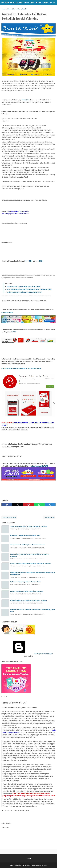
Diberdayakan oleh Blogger (28, 654)
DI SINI (14, 332)
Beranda (29, 858)
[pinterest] (29, 505)
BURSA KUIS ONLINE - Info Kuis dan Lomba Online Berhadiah (31, 865)
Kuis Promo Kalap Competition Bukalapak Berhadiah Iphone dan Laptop (29, 289)
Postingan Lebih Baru (9, 517)
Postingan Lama (49, 517)
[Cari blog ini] (54, 3)
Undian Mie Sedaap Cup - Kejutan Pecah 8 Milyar (25, 582)
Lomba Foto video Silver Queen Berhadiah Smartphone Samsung (30, 563)
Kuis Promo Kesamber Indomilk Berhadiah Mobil (25, 536)
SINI (41, 261)
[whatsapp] (39, 505)
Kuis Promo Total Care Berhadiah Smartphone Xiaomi (23, 286)
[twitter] (18, 505)
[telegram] (50, 505)
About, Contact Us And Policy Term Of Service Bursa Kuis (28, 545)
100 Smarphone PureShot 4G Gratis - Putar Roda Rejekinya (29, 526)
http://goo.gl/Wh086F (7, 312)
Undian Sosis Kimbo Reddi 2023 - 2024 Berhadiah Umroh (24, 292)
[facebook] (7, 505)
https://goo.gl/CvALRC (39, 466)
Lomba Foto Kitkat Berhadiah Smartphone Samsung (26, 591)
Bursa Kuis (26, 100)
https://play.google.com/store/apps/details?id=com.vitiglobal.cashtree (21, 368)
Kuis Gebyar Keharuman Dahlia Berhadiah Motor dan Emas (28, 600)
